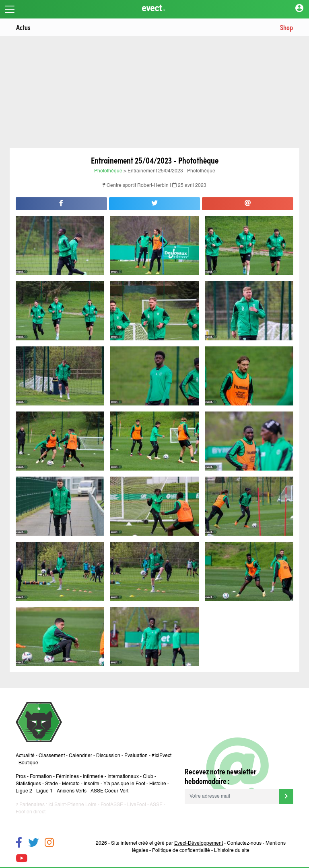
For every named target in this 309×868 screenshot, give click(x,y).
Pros (21, 777)
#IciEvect (162, 756)
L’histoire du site (232, 851)
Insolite (92, 784)
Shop (286, 27)
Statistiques (28, 784)
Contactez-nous (244, 843)
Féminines (67, 777)
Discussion (108, 756)
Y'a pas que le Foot (124, 784)
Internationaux (123, 777)
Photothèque (108, 171)
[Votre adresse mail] (232, 796)
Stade (51, 784)
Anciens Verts (72, 791)
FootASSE (112, 805)
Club (148, 777)
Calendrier (80, 756)
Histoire (158, 784)
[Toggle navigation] (10, 9)
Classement (52, 756)
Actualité (25, 756)
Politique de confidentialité (181, 851)
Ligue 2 (24, 791)
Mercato (71, 784)
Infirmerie (93, 777)
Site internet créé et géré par (167, 843)
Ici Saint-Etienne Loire (72, 805)
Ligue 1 (44, 791)
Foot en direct (31, 812)
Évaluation (136, 756)
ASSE (156, 805)
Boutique (28, 763)
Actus (23, 27)
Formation (41, 777)
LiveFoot (137, 805)
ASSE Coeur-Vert (109, 791)
